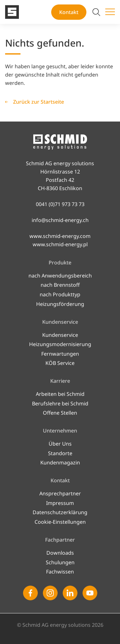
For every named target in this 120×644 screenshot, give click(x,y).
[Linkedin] (70, 593)
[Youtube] (90, 593)
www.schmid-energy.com (60, 236)
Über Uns (60, 444)
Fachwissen (60, 572)
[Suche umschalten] (96, 12)
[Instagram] (50, 593)
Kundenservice (60, 335)
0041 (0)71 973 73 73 (60, 204)
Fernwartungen (60, 354)
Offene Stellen (60, 413)
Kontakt (69, 12)
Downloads (60, 553)
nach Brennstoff (60, 285)
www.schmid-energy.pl (60, 244)
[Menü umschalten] (110, 12)
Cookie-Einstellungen (60, 522)
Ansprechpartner (60, 493)
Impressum (60, 503)
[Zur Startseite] (12, 12)
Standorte (60, 453)
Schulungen (60, 562)
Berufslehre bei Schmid (60, 403)
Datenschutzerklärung (60, 512)
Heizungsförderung (60, 304)
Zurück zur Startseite (39, 102)
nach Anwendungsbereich (60, 276)
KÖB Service (60, 363)
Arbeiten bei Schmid (60, 394)
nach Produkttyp (60, 294)
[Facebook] (30, 593)
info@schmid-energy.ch (60, 220)
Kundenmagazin (60, 463)
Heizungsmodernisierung (60, 344)
